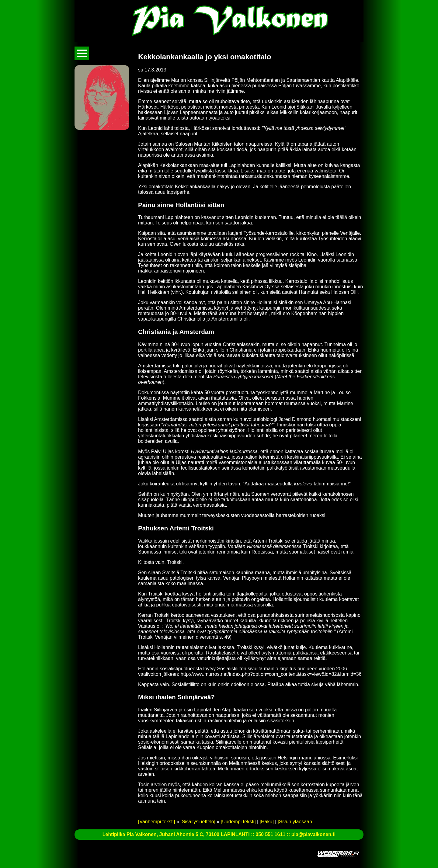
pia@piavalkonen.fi (313, 834)
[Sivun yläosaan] (295, 822)
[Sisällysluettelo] (198, 822)
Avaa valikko (82, 53)
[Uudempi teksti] (238, 822)
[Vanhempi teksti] (157, 822)
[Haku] (267, 822)
